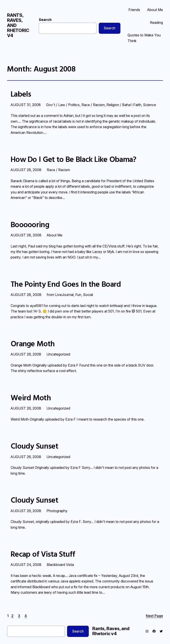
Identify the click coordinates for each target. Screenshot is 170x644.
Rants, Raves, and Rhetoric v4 (111, 631)
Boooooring (30, 225)
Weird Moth (31, 398)
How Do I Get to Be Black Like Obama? (73, 159)
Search (45, 20)
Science (150, 105)
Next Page (154, 616)
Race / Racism (93, 105)
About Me (55, 235)
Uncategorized (58, 354)
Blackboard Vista (60, 565)
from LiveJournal (60, 295)
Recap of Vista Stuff (43, 554)
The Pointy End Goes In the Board (66, 284)
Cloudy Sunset (34, 446)
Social (88, 295)
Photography (57, 511)
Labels (21, 94)
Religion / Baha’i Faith (124, 105)
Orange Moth (33, 344)
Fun (78, 295)
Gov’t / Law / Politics (63, 105)
